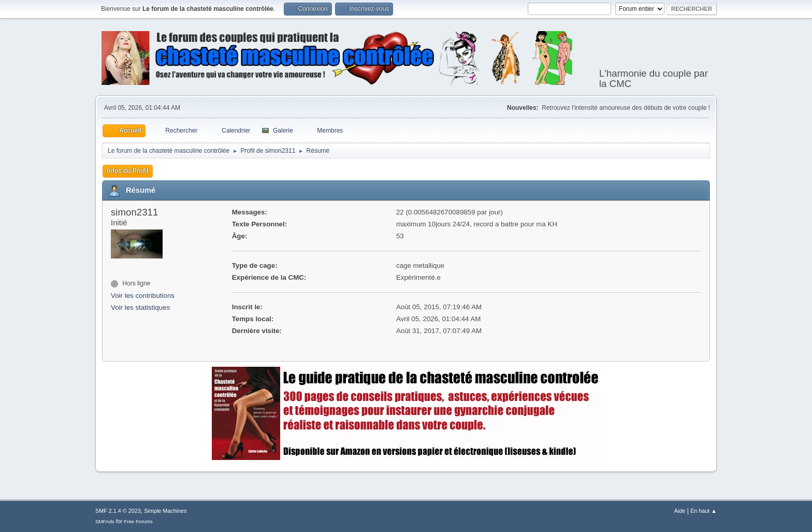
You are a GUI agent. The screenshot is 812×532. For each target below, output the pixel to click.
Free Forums (138, 521)
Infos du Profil (128, 171)
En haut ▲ (704, 511)
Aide (680, 511)
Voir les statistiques (140, 307)
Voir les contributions (143, 296)
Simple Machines (165, 511)
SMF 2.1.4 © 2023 (118, 511)
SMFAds (105, 521)
